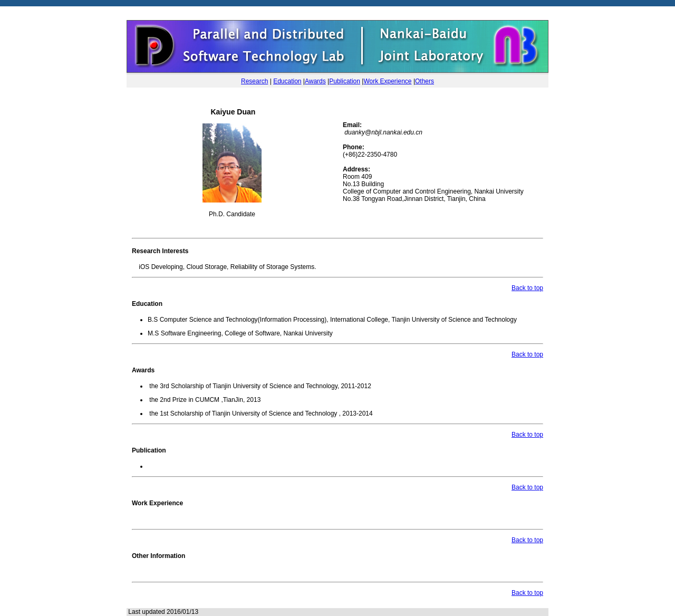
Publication (345, 81)
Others (425, 81)
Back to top (527, 288)
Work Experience (387, 81)
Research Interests (160, 251)
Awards (315, 81)
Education (287, 81)
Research (254, 81)
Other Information (158, 556)
